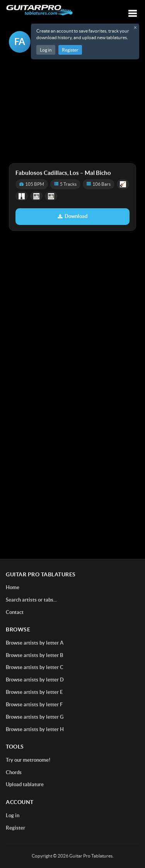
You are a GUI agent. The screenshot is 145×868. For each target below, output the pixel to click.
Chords (14, 772)
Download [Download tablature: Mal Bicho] (72, 216)
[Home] (39, 10)
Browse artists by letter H (35, 729)
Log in (46, 50)
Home (13, 587)
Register (70, 50)
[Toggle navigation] (133, 13)
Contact (15, 612)
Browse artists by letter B (34, 655)
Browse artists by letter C (35, 667)
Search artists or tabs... (31, 600)
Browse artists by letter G (35, 717)
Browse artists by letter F (34, 705)
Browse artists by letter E (34, 692)
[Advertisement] (72, 109)
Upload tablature (25, 784)
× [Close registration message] (135, 28)
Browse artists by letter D (35, 680)
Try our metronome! (28, 760)
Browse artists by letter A (35, 643)
